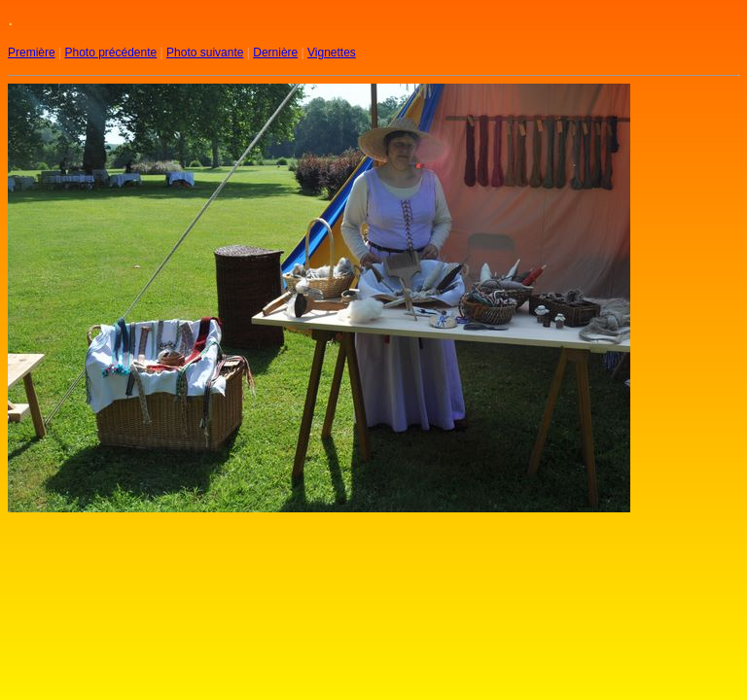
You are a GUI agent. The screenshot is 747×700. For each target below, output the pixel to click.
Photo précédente (110, 52)
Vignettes (332, 52)
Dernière (275, 52)
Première (32, 52)
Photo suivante (205, 52)
